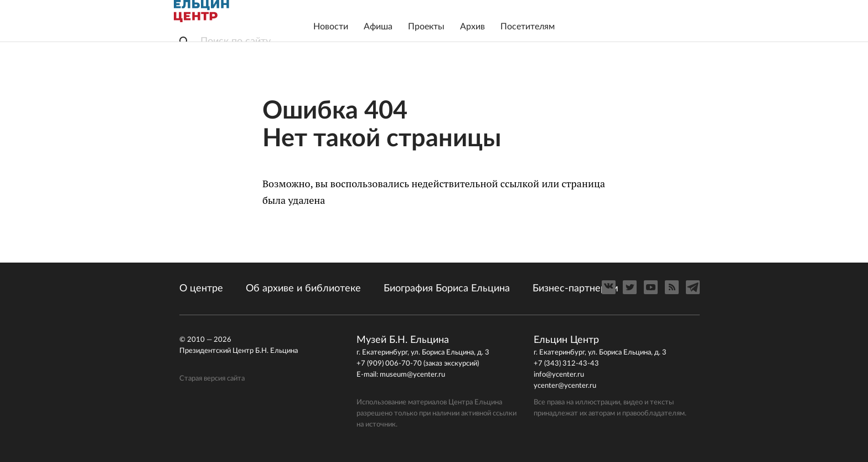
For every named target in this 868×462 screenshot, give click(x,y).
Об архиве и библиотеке (303, 289)
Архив (472, 27)
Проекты (426, 27)
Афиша (378, 27)
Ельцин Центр (201, 11)
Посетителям (528, 27)
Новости (331, 27)
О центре (201, 289)
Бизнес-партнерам (575, 289)
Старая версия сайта (212, 379)
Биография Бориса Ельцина (447, 289)
